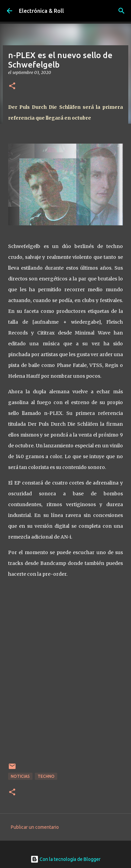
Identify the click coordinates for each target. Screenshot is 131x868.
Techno (46, 776)
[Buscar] (122, 11)
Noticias (20, 776)
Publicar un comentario (35, 827)
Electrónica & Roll (41, 11)
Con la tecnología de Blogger (65, 859)
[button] (12, 86)
